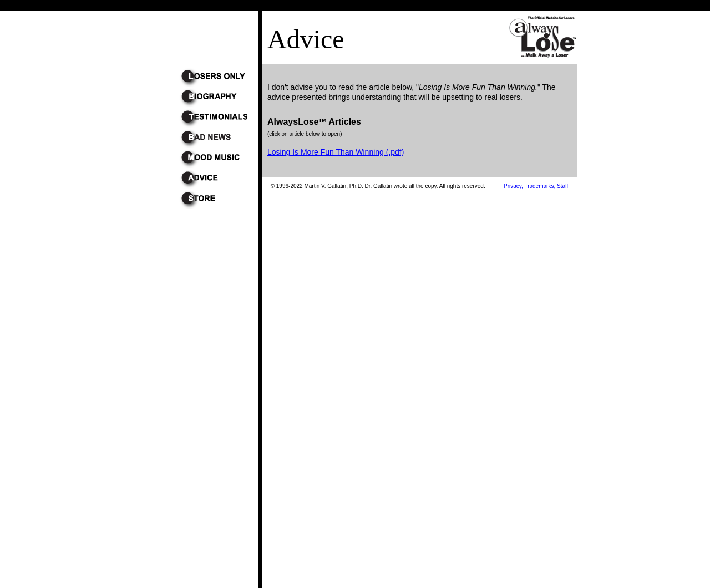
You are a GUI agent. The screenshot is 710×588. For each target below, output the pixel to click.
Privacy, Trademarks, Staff (536, 186)
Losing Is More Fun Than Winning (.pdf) (336, 152)
